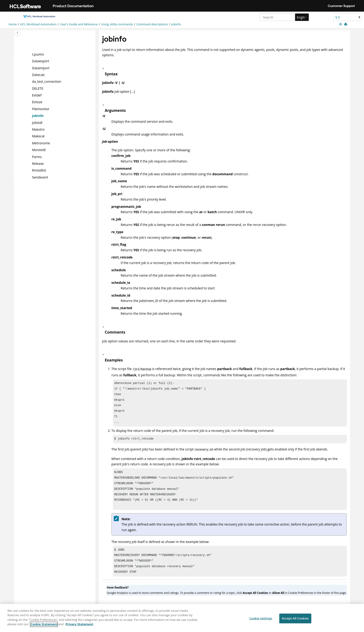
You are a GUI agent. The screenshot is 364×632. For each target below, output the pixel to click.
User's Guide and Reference (79, 24)
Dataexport (41, 61)
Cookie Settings (261, 621)
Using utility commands (117, 24)
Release (38, 164)
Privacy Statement (79, 627)
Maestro (38, 129)
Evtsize (37, 102)
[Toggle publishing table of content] (18, 33)
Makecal (38, 136)
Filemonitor (41, 109)
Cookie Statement (44, 627)
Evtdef (37, 95)
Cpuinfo (38, 54)
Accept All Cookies (295, 621)
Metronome (41, 143)
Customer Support (341, 6)
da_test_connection (47, 81)
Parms (37, 157)
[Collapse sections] (341, 24)
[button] (30, 54)
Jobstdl (37, 122)
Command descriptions (152, 24)
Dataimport (41, 68)
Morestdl (39, 150)
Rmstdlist (39, 170)
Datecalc (39, 75)
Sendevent (40, 177)
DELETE (38, 88)
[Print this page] (346, 24)
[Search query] (284, 17)
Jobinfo (176, 24)
